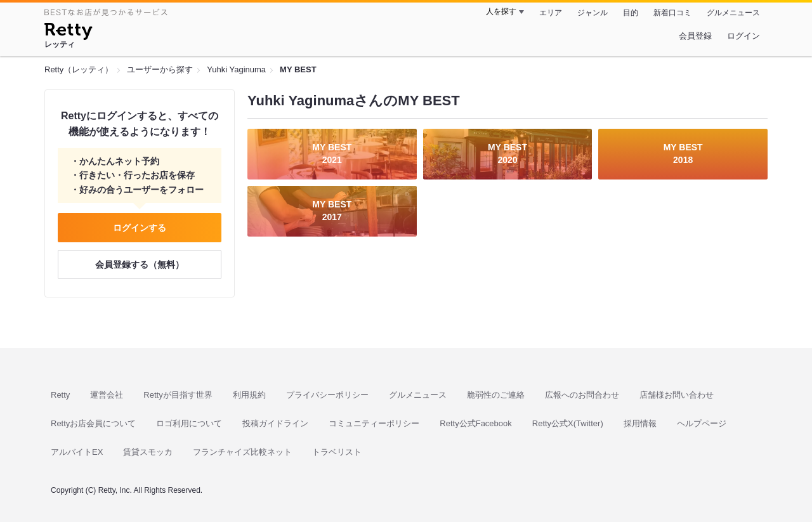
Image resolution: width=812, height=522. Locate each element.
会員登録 (695, 36)
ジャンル (593, 13)
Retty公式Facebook (475, 423)
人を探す (501, 11)
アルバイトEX (77, 452)
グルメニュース (733, 13)
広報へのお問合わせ (582, 395)
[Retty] (68, 33)
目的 (631, 13)
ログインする (140, 228)
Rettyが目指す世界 (178, 395)
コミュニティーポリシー (374, 423)
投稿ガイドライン (275, 423)
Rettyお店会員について (93, 423)
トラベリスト (337, 452)
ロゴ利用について (189, 423)
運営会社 (107, 395)
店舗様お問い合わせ (677, 395)
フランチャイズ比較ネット (242, 452)
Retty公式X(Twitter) (568, 423)
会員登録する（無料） (140, 264)
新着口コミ (672, 13)
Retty (60, 395)
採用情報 (640, 423)
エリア (551, 13)
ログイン (743, 36)
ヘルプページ (702, 423)
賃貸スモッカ (148, 452)
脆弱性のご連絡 (496, 395)
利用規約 (249, 395)
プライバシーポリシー (327, 395)
